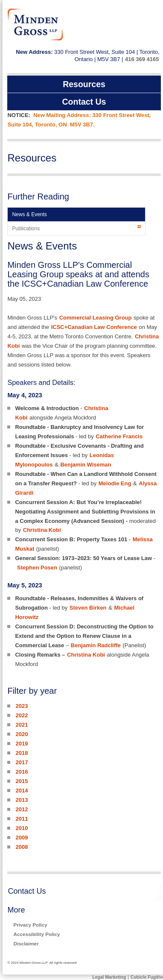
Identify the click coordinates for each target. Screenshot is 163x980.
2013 (22, 800)
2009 (22, 838)
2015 (22, 781)
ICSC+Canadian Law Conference (94, 327)
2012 (22, 809)
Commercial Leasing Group (96, 318)
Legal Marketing (109, 977)
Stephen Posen (37, 568)
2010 (22, 828)
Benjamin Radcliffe (96, 645)
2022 (22, 715)
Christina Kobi (42, 530)
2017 (22, 762)
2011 (22, 819)
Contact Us (27, 891)
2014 (22, 791)
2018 (22, 753)
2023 (22, 706)
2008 (22, 847)
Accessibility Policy (36, 934)
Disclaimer (26, 943)
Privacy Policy (30, 925)
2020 (22, 734)
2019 (22, 744)
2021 (22, 725)
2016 (22, 772)
